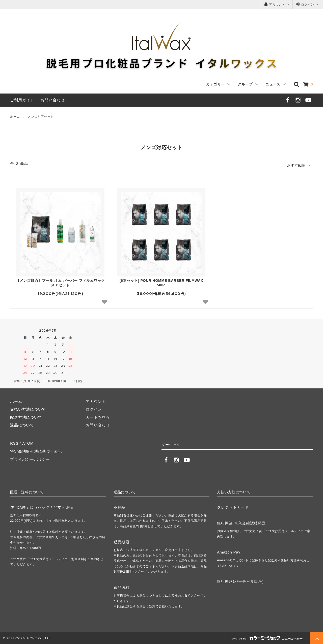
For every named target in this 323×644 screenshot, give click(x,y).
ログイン (307, 4)
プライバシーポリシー (30, 459)
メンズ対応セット (41, 117)
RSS (14, 443)
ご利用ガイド (22, 100)
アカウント (277, 4)
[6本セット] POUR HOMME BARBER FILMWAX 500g (161, 283)
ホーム (15, 117)
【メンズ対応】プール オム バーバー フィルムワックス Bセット (60, 283)
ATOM (28, 443)
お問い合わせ (53, 100)
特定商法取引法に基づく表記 (36, 451)
